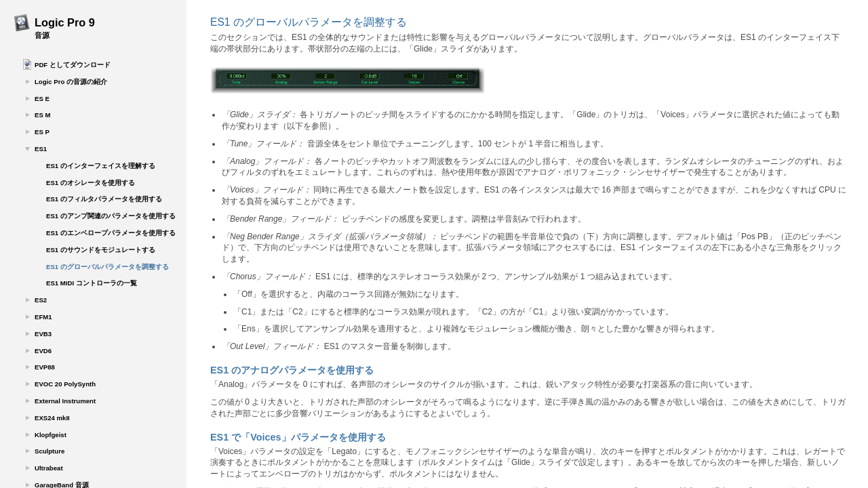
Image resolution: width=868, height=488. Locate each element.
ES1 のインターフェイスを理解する (101, 166)
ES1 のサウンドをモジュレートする (101, 250)
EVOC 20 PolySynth (65, 384)
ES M (42, 115)
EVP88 (45, 367)
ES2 (41, 300)
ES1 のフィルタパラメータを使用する (104, 199)
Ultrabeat (49, 468)
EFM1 (43, 317)
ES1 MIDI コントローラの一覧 (92, 283)
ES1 (41, 149)
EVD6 (43, 351)
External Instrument (65, 401)
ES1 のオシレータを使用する (91, 183)
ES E (42, 99)
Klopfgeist (51, 435)
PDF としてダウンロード (73, 65)
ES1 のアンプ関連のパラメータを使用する (111, 216)
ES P (42, 132)
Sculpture (50, 451)
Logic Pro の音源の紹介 (71, 82)
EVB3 (43, 334)
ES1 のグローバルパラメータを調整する (107, 267)
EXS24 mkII (52, 418)
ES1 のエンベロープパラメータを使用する (111, 233)
